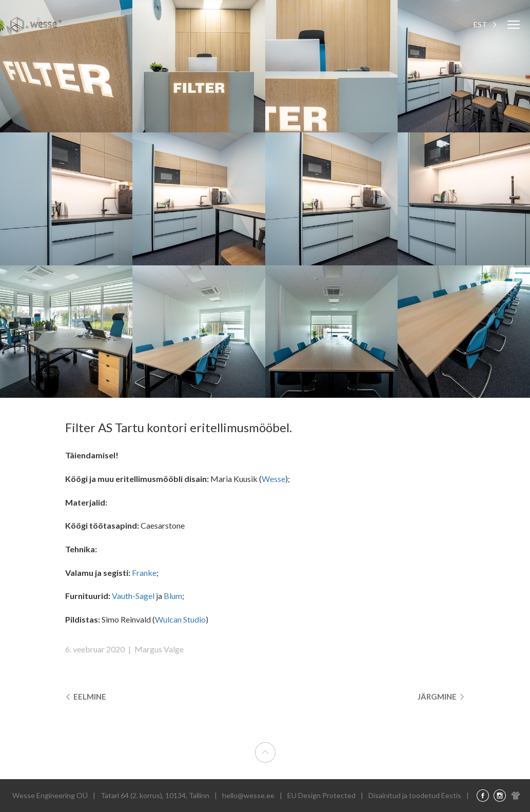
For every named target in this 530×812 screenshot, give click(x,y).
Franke (144, 573)
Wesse (273, 479)
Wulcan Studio (180, 619)
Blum (173, 596)
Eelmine (87, 697)
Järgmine (440, 697)
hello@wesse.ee (248, 795)
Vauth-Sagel (133, 596)
